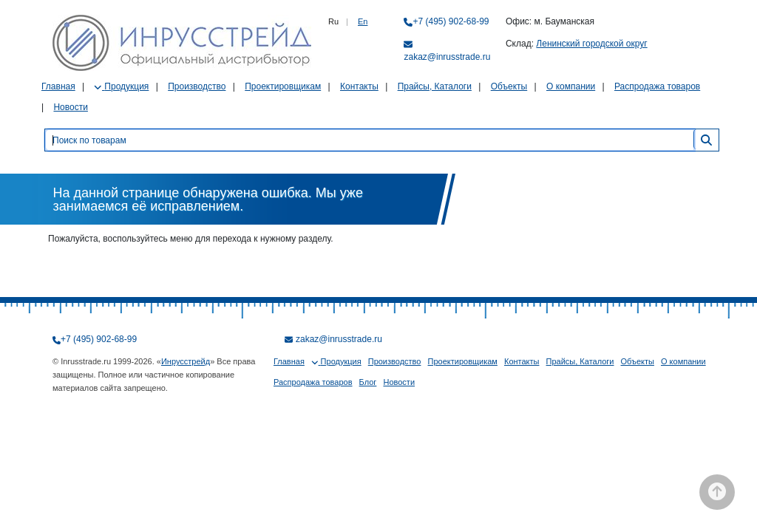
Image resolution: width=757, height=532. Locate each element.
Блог (368, 382)
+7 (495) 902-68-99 (451, 21)
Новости (70, 107)
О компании (571, 86)
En (363, 21)
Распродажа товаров (657, 86)
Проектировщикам (283, 86)
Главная (58, 86)
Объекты (509, 86)
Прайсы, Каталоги (435, 86)
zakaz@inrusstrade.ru (447, 57)
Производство (197, 86)
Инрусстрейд (186, 361)
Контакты (359, 86)
